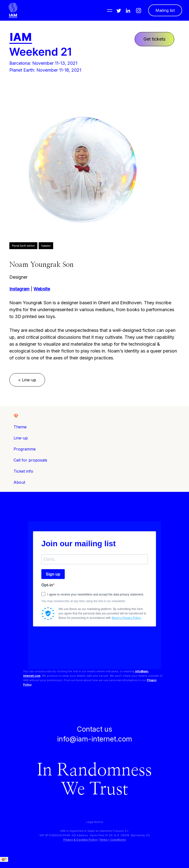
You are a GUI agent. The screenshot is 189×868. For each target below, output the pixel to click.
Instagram (19, 289)
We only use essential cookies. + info (27, 864)
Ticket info (23, 471)
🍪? (4, 859)
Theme (20, 427)
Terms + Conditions (112, 840)
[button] (110, 10)
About (19, 482)
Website (42, 289)
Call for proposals (30, 460)
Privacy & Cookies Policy (80, 840)
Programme (25, 449)
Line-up (21, 438)
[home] (13, 10)
